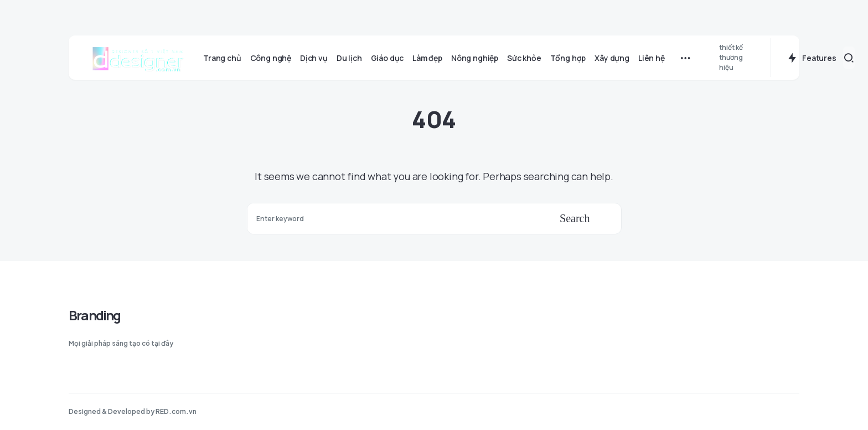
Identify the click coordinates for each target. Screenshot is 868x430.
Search (575, 218)
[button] (849, 58)
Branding (95, 315)
